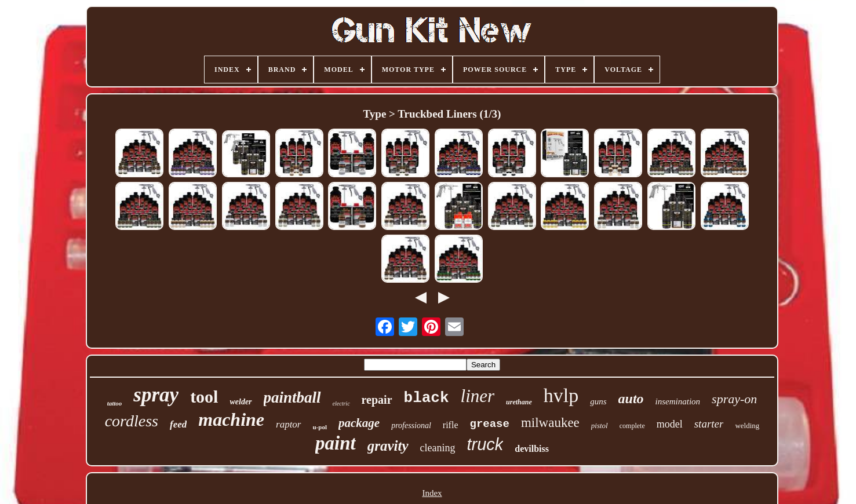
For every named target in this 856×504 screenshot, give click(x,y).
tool (204, 397)
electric (341, 403)
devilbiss (532, 449)
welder (241, 402)
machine (231, 419)
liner (478, 396)
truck (485, 444)
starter (709, 424)
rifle (451, 425)
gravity (388, 446)
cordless (132, 421)
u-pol (320, 427)
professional (411, 426)
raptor (288, 424)
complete (632, 426)
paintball (292, 397)
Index (432, 493)
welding (747, 426)
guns (598, 401)
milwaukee (550, 423)
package (359, 423)
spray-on (734, 399)
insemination (678, 401)
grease (490, 424)
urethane (519, 402)
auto (631, 399)
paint (336, 443)
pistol (600, 426)
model (670, 424)
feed (178, 424)
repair (377, 400)
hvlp (561, 395)
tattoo (115, 403)
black (427, 398)
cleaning (438, 448)
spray (156, 395)
